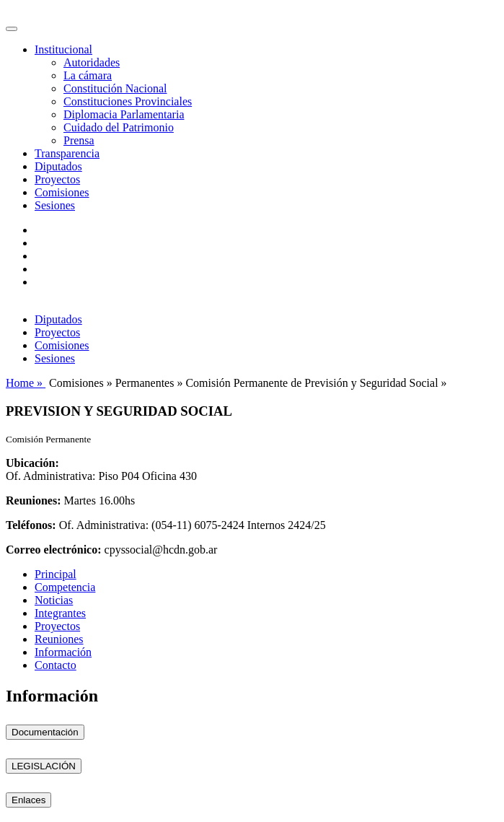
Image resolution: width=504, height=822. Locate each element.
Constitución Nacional (115, 88)
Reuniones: (33, 500)
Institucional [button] (63, 49)
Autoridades (92, 62)
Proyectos (57, 179)
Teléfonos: (31, 525)
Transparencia (67, 153)
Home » (26, 383)
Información (63, 652)
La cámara (88, 75)
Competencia (65, 587)
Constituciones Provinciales (128, 101)
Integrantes (60, 613)
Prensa (79, 140)
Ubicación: (32, 463)
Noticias (54, 600)
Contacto (56, 665)
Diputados (58, 166)
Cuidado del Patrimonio (119, 127)
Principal (56, 574)
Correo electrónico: (54, 550)
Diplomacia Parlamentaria (124, 114)
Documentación (45, 732)
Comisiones (62, 192)
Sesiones (55, 205)
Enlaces (28, 800)
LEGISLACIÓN (44, 766)
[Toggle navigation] (12, 29)
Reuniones (59, 639)
